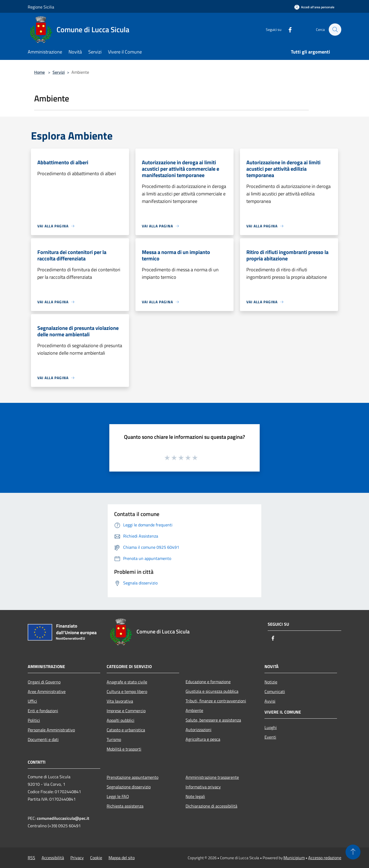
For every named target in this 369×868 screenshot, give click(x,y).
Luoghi (271, 727)
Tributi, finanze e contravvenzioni (216, 701)
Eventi (270, 737)
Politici (34, 720)
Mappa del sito (122, 858)
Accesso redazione (325, 858)
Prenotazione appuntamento (133, 777)
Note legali (195, 796)
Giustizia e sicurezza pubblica (212, 691)
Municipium (294, 858)
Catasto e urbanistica (126, 730)
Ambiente (194, 710)
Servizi (59, 72)
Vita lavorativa (120, 701)
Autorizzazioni (198, 730)
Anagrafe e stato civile (127, 682)
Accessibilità (53, 858)
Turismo (114, 739)
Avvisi (270, 701)
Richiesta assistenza (125, 806)
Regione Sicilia (41, 7)
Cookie (96, 858)
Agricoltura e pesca (203, 739)
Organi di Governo (44, 682)
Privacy (77, 858)
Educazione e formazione (208, 682)
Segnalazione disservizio (129, 787)
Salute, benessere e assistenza (213, 720)
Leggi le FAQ (118, 796)
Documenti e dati (43, 739)
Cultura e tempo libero (127, 691)
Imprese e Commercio (126, 711)
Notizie (271, 682)
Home (39, 72)
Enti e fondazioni (43, 711)
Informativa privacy (203, 787)
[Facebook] (287, 29)
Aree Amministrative (47, 691)
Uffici (32, 701)
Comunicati (275, 691)
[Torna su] (353, 852)
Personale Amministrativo (51, 730)
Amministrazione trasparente (212, 777)
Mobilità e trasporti (124, 749)
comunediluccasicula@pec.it (63, 818)
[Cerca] (335, 30)
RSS (31, 858)
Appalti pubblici (121, 720)
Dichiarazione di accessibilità (211, 806)
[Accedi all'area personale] (314, 7)
